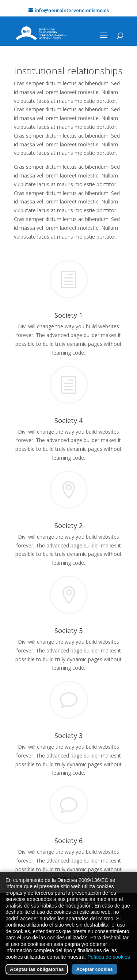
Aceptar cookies (94, 974)
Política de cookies (109, 961)
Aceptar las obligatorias (37, 974)
